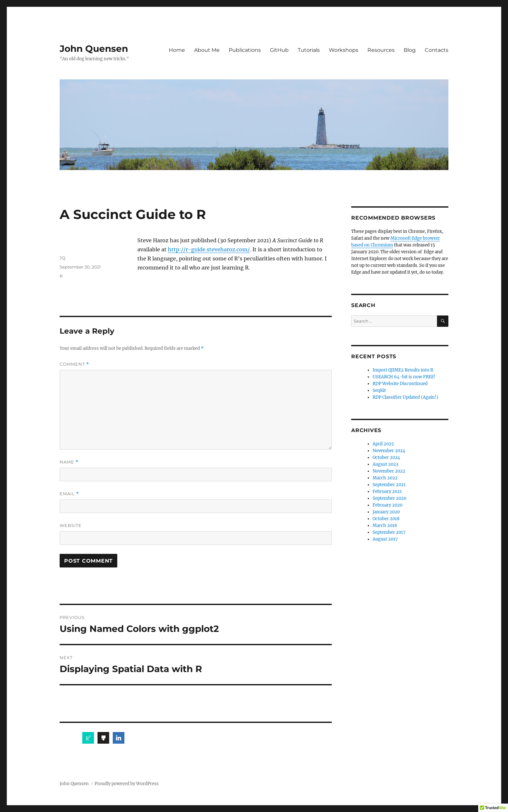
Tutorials (309, 50)
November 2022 (389, 471)
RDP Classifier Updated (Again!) (405, 397)
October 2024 (386, 457)
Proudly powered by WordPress (127, 784)
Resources (381, 50)
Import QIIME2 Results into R (403, 370)
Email (69, 494)
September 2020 (389, 498)
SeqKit (379, 390)
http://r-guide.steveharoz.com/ (209, 249)
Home (177, 50)
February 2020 (387, 505)
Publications (245, 50)
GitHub (279, 50)
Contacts (437, 50)
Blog (410, 50)
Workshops (344, 50)
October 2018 (386, 519)
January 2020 (386, 512)
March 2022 (385, 478)
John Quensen (94, 49)
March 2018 (385, 526)
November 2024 (389, 451)
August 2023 (385, 464)
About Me (207, 50)
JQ (63, 258)
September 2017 (389, 532)
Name (69, 462)
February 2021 (387, 492)
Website (71, 525)
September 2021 (389, 485)
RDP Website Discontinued (400, 384)
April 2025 (383, 444)
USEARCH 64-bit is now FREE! (404, 377)
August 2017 (385, 539)
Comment (74, 364)
